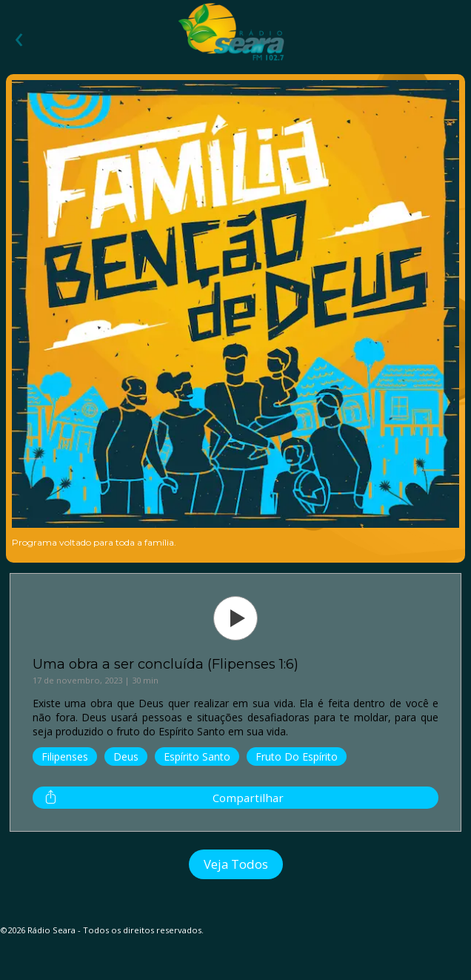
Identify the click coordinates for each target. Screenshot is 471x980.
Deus (126, 756)
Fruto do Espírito (297, 756)
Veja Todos (236, 864)
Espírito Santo (197, 756)
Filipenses (65, 756)
